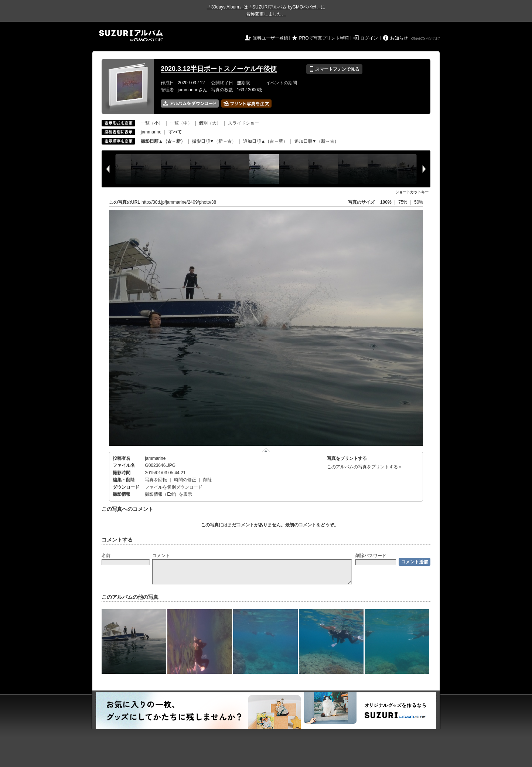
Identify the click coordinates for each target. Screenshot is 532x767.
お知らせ (399, 38)
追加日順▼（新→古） (317, 141)
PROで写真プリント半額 (324, 38)
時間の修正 (185, 480)
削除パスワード (371, 556)
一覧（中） (181, 123)
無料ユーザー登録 (270, 38)
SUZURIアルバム (131, 36)
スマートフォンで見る (334, 69)
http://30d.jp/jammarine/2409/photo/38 (179, 202)
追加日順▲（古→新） (265, 141)
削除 (208, 480)
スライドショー (243, 123)
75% (403, 202)
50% (419, 202)
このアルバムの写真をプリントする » (364, 467)
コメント (161, 556)
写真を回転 (156, 480)
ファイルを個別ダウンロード (174, 487)
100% (386, 202)
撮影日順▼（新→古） (214, 141)
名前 (106, 556)
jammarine (151, 132)
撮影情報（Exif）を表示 (168, 494)
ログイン (369, 38)
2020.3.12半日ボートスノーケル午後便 (219, 69)
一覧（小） (152, 123)
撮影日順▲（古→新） (163, 141)
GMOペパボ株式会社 (426, 39)
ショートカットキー (412, 192)
